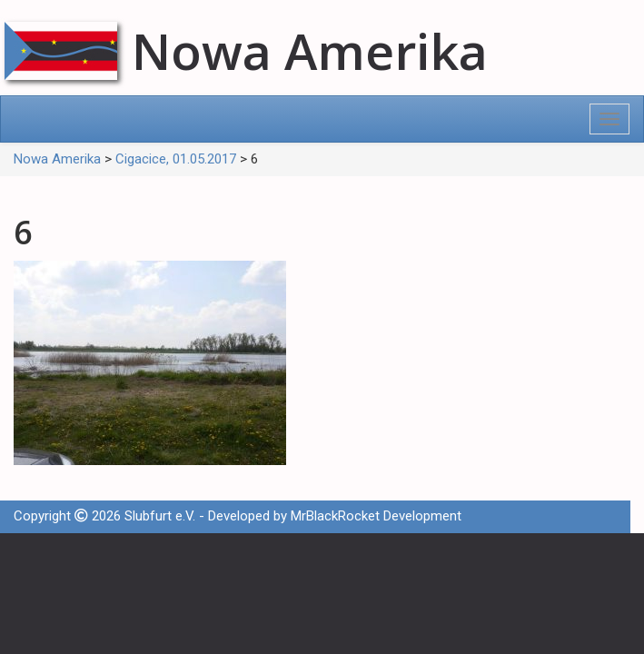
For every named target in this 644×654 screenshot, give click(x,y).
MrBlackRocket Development (376, 516)
